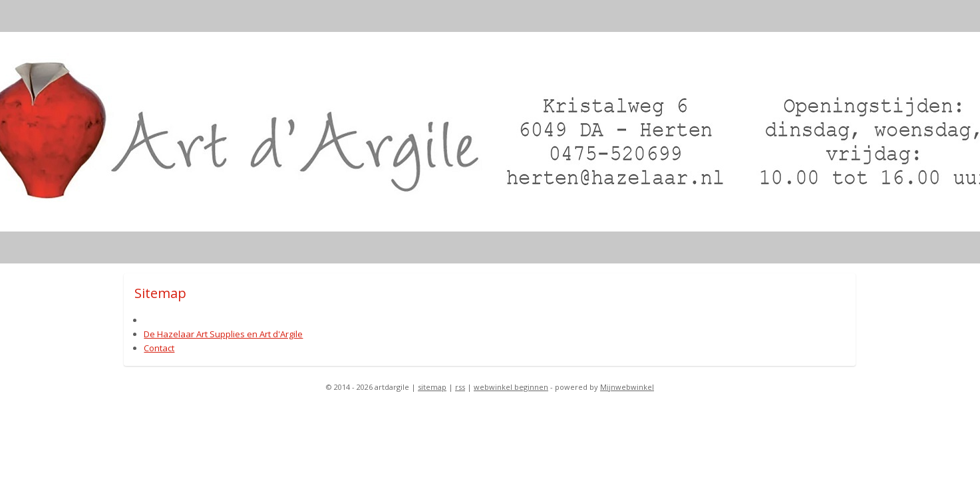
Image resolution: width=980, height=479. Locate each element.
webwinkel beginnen (511, 387)
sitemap (432, 387)
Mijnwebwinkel (627, 387)
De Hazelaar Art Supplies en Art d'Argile (224, 334)
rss (460, 387)
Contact (160, 348)
